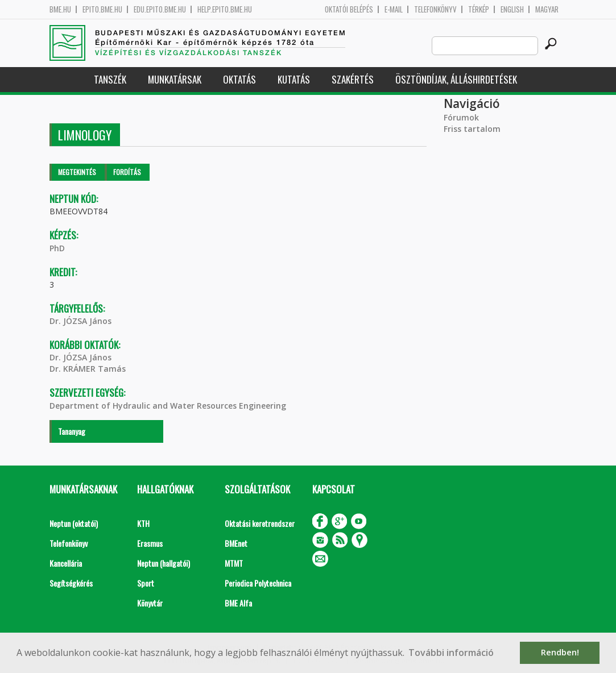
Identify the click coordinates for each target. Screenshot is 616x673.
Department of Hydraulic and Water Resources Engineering (168, 406)
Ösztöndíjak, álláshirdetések (456, 79)
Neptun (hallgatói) (164, 563)
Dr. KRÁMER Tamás (88, 369)
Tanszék (110, 79)
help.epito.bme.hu (225, 9)
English (512, 9)
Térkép (479, 9)
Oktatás (239, 79)
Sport (146, 583)
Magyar (547, 9)
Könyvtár (150, 603)
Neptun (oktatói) (74, 523)
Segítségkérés (71, 583)
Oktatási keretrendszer (260, 523)
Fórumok (461, 117)
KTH (143, 523)
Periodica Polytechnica (258, 583)
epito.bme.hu (102, 9)
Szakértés (353, 79)
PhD (57, 248)
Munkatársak (175, 79)
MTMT (234, 563)
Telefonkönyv (435, 9)
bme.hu (60, 9)
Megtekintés (77, 172)
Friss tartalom (472, 129)
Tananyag (72, 431)
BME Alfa (238, 603)
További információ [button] (451, 653)
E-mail (394, 9)
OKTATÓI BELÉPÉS (349, 9)
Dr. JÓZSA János (80, 321)
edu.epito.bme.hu (160, 9)
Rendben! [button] (560, 652)
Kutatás (294, 79)
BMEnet (236, 543)
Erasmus (150, 543)
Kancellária (66, 563)
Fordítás (127, 172)
